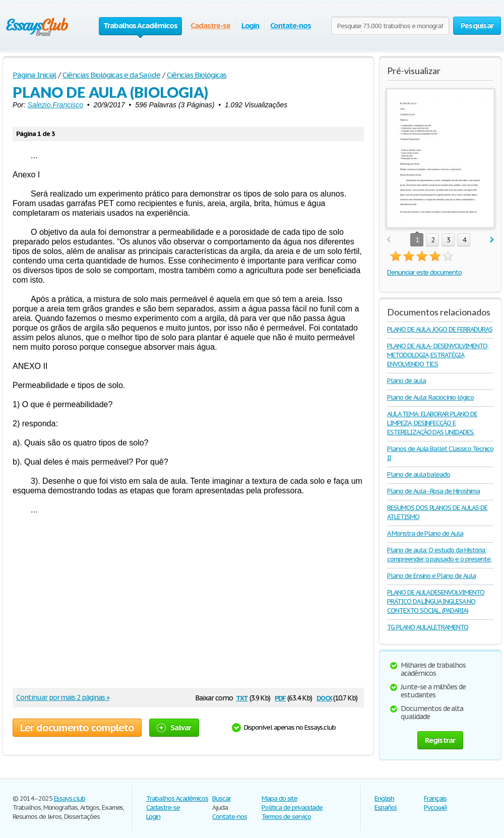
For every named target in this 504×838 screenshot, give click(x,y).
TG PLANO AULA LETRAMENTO (428, 627)
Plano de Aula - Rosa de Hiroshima (433, 491)
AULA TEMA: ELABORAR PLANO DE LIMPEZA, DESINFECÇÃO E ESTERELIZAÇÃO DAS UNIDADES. (432, 423)
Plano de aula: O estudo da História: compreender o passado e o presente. (439, 555)
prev (388, 240)
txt (242, 697)
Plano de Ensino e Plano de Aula (431, 576)
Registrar (440, 740)
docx (324, 697)
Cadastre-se (210, 25)
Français (435, 798)
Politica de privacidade (292, 808)
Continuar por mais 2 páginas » (63, 697)
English (384, 798)
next (492, 240)
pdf (280, 697)
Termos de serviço (286, 817)
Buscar (222, 798)
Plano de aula (406, 381)
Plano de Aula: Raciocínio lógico (430, 397)
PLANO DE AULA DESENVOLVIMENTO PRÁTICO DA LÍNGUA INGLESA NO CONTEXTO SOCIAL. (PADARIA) (436, 601)
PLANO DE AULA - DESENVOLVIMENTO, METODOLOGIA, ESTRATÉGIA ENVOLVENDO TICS (438, 355)
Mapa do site (279, 798)
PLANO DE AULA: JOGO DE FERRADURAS (440, 329)
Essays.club (70, 798)
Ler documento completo (77, 728)
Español (386, 808)
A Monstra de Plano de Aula (425, 533)
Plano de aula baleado (419, 474)
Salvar (174, 727)
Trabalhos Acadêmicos (177, 798)
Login (250, 25)
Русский (435, 808)
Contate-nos (291, 25)
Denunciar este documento (424, 272)
